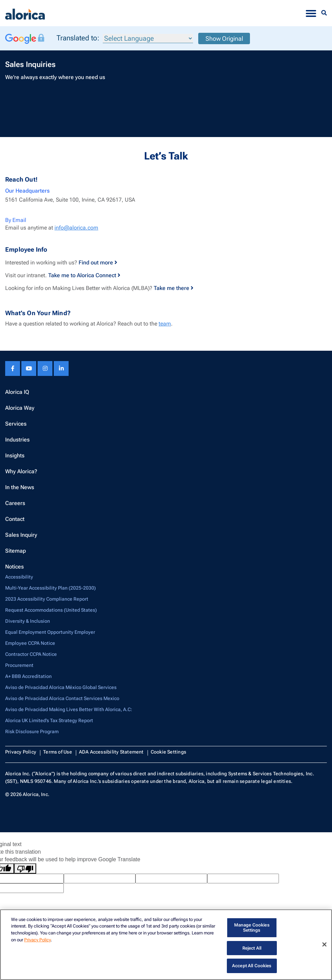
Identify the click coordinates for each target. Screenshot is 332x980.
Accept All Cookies (252, 966)
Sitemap (16, 551)
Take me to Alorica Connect (84, 275)
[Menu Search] (324, 13)
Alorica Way (20, 408)
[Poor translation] (25, 869)
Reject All (252, 948)
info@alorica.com (76, 228)
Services (16, 424)
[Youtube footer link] (29, 368)
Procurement (19, 665)
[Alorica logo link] (25, 13)
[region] (166, 945)
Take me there (174, 288)
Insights (15, 455)
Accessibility (19, 577)
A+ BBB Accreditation (28, 676)
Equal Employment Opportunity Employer (50, 632)
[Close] (324, 944)
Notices (14, 567)
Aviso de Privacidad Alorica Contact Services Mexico (62, 698)
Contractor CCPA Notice (31, 654)
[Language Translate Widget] (148, 38)
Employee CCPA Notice (30, 643)
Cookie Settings (168, 752)
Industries (17, 440)
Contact (15, 519)
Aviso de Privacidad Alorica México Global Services (61, 687)
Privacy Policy (21, 752)
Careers (15, 503)
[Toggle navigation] (311, 13)
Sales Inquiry (21, 535)
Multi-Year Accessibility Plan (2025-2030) (51, 588)
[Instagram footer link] (45, 368)
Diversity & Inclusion (28, 621)
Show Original (224, 38)
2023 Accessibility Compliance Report (47, 599)
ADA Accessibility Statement (111, 752)
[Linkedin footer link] (61, 368)
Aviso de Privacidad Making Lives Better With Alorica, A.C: (69, 709)
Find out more (98, 263)
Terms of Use (58, 752)
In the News (20, 487)
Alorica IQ (17, 392)
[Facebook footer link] (13, 368)
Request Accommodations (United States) (51, 610)
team (165, 324)
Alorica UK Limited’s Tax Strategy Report (49, 720)
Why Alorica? (21, 471)
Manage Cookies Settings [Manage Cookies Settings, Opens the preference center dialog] (252, 928)
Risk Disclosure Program (32, 731)
